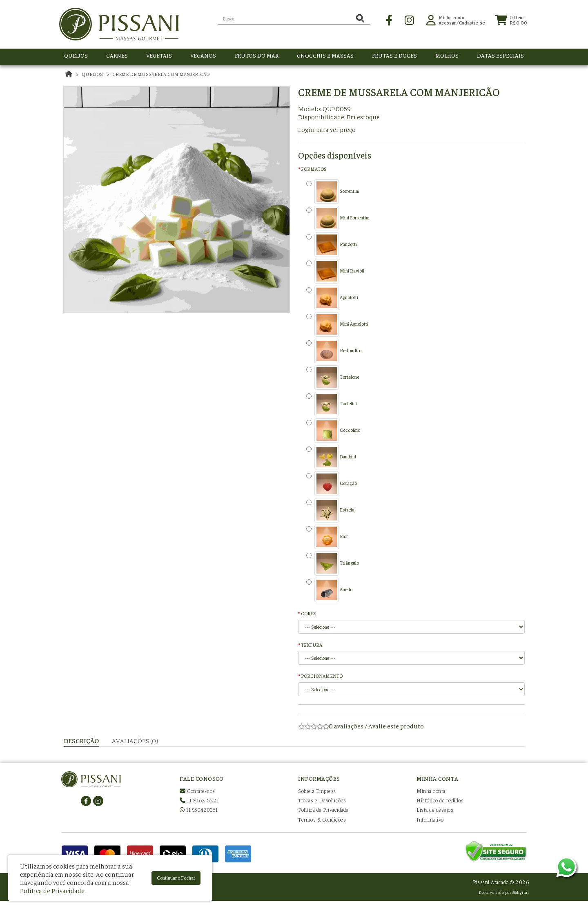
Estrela (330, 510)
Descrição (81, 740)
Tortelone (333, 377)
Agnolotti (332, 298)
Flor (327, 537)
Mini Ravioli (335, 271)
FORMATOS (314, 169)
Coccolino (333, 431)
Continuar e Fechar (176, 878)
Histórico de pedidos (440, 800)
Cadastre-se (472, 24)
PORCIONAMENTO (322, 676)
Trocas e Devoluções (322, 800)
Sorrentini (333, 192)
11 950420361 (199, 810)
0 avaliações (346, 726)
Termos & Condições (322, 819)
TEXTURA (312, 645)
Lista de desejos (435, 810)
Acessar (447, 24)
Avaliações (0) (135, 740)
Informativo (430, 819)
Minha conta (431, 791)
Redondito (334, 351)
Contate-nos (197, 791)
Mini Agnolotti (337, 324)
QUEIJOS (92, 74)
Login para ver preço (327, 129)
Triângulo (333, 563)
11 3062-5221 (199, 800)
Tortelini (332, 404)
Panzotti (332, 245)
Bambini (331, 457)
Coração (332, 484)
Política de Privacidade (323, 810)
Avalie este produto (396, 726)
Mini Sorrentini (338, 218)
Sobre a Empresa (317, 791)
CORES (308, 613)
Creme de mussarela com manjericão (161, 74)
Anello (329, 590)
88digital (521, 892)
